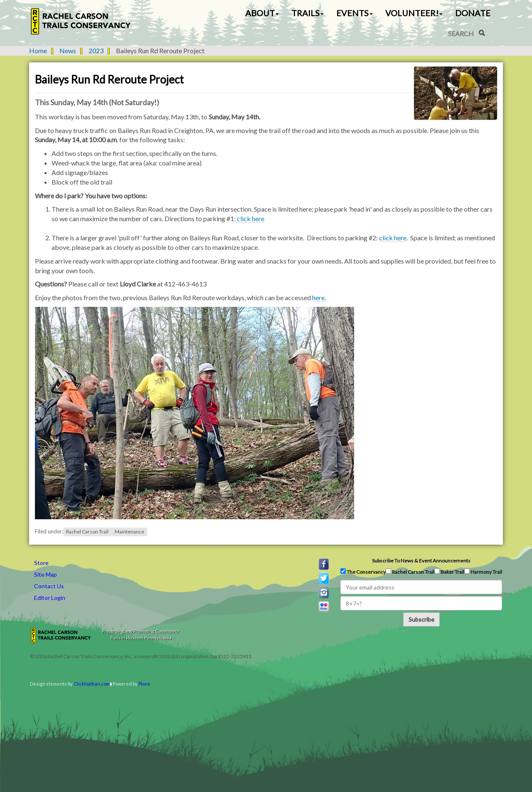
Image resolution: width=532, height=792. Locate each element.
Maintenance (129, 532)
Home (38, 51)
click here (251, 218)
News (68, 51)
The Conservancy (363, 572)
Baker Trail (449, 572)
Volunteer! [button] (414, 13)
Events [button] (355, 13)
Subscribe (421, 619)
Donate (473, 13)
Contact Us (49, 586)
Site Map (46, 574)
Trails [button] (308, 13)
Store (41, 563)
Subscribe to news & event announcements (421, 561)
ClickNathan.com (92, 684)
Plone (144, 684)
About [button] (262, 13)
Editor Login (50, 598)
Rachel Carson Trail (87, 532)
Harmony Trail (483, 572)
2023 (96, 51)
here (318, 297)
